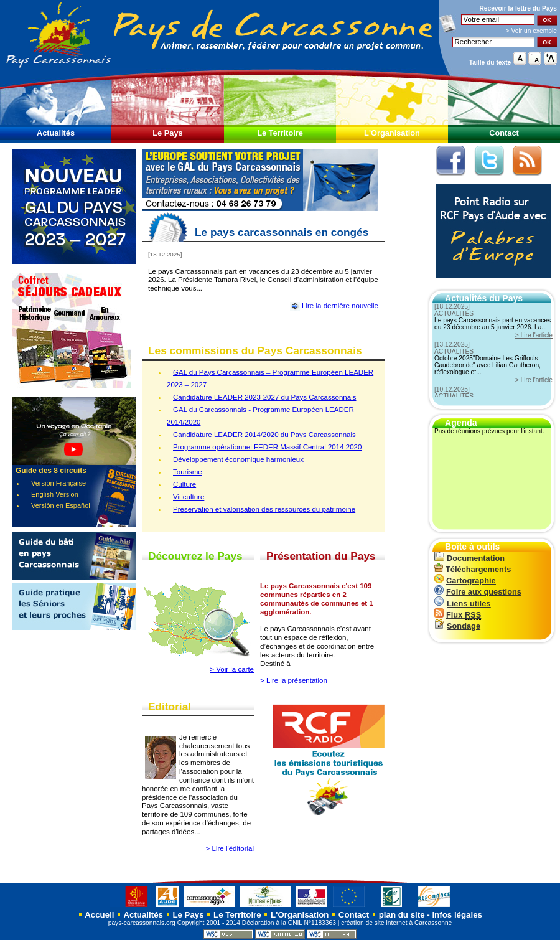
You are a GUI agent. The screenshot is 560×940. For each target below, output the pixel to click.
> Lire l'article (534, 335)
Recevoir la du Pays (518, 8)
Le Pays (167, 133)
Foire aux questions (478, 592)
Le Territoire (280, 133)
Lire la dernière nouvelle (334, 306)
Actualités (56, 133)
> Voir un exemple (531, 31)
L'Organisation (392, 133)
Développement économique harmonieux (238, 459)
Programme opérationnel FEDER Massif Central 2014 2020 (267, 447)
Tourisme (188, 472)
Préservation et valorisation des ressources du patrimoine (264, 509)
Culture (184, 484)
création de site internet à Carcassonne (396, 923)
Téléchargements (473, 569)
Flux (458, 615)
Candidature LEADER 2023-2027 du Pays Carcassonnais (264, 397)
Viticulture (189, 497)
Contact (504, 133)
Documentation (469, 558)
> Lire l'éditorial (230, 848)
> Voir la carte (232, 669)
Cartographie (465, 580)
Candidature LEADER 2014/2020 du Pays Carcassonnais (264, 435)
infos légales (457, 915)
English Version (55, 494)
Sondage (457, 626)
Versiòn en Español (61, 505)
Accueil (99, 915)
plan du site (402, 915)
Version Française (58, 483)
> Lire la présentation (294, 680)
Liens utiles (462, 604)
